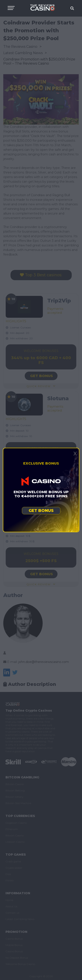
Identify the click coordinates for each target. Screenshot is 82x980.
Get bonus (41, 511)
